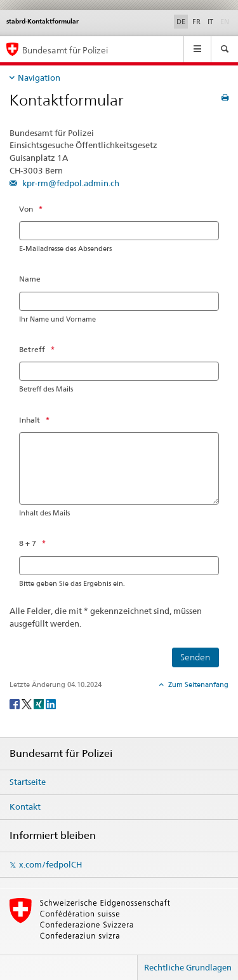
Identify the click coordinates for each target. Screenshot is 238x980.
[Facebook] (16, 703)
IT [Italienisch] (210, 22)
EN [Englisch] (226, 21)
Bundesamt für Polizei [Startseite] (65, 50)
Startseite (28, 782)
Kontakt (25, 806)
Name (30, 279)
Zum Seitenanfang (197, 684)
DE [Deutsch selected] (181, 22)
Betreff (32, 349)
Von (26, 209)
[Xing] (40, 703)
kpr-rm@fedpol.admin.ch (70, 183)
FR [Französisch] (196, 22)
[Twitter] (28, 703)
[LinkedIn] (51, 703)
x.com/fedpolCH (50, 864)
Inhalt (30, 420)
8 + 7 (28, 543)
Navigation (39, 78)
